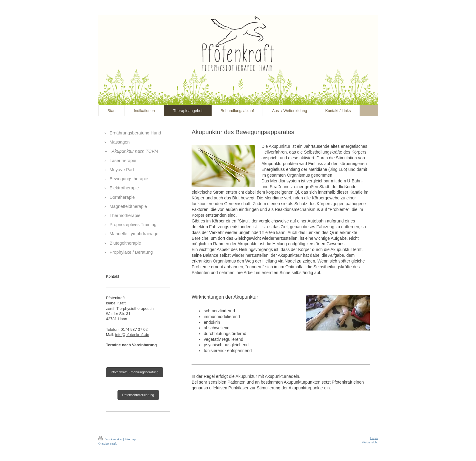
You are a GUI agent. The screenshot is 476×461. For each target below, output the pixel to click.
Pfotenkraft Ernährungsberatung (135, 372)
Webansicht (370, 442)
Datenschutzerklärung (138, 395)
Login (374, 438)
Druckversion (111, 439)
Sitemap (130, 439)
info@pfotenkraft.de (132, 335)
